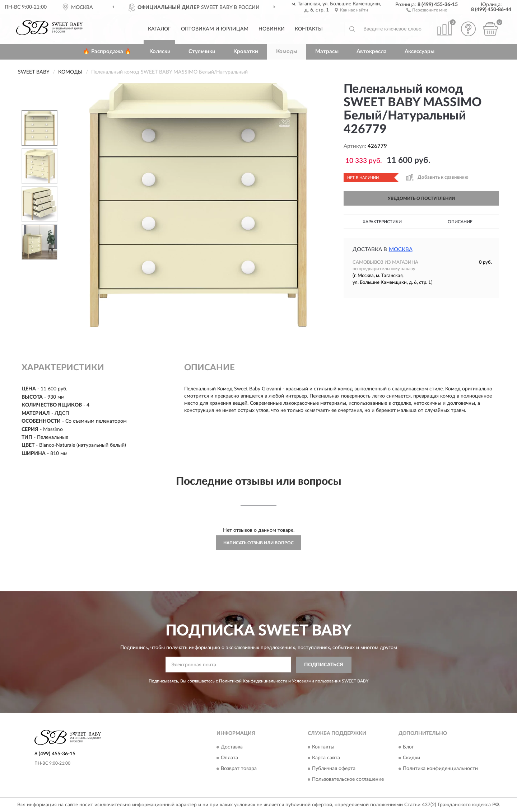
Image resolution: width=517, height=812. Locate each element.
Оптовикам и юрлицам (215, 29)
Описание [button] (460, 222)
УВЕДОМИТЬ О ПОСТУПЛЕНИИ (421, 198)
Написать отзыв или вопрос (258, 543)
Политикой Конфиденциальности (253, 681)
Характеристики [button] (382, 222)
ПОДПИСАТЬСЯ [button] (324, 665)
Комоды (287, 51)
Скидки (411, 758)
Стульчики (202, 51)
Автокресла (372, 51)
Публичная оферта (334, 769)
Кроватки (246, 51)
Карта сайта (326, 758)
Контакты (309, 29)
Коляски (160, 51)
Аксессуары (420, 51)
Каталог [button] (159, 29)
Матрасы (327, 51)
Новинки (272, 29)
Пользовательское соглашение (348, 780)
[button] (427, 10)
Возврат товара (239, 769)
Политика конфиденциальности (440, 769)
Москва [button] (401, 250)
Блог (408, 747)
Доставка (232, 747)
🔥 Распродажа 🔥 (107, 51)
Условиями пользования (316, 681)
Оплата (229, 758)
